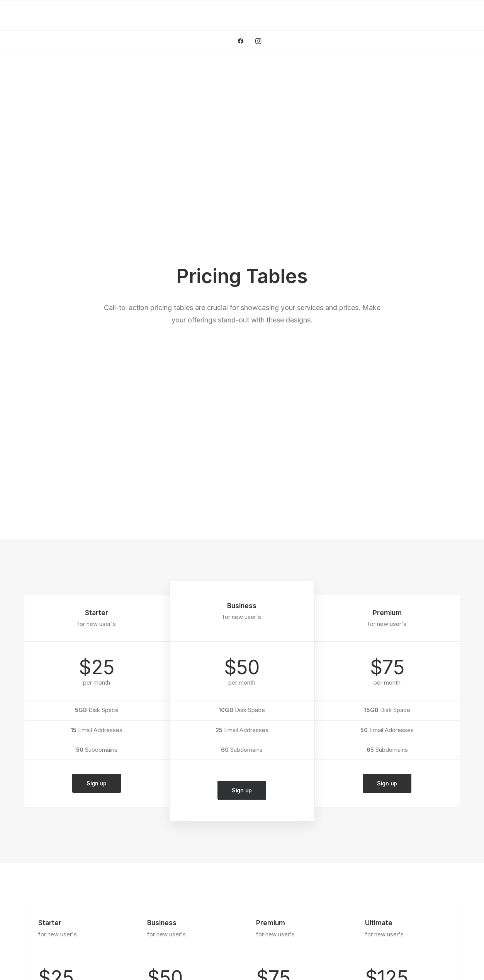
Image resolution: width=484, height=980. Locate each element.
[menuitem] (243, 41)
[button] (243, 41)
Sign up (97, 440)
